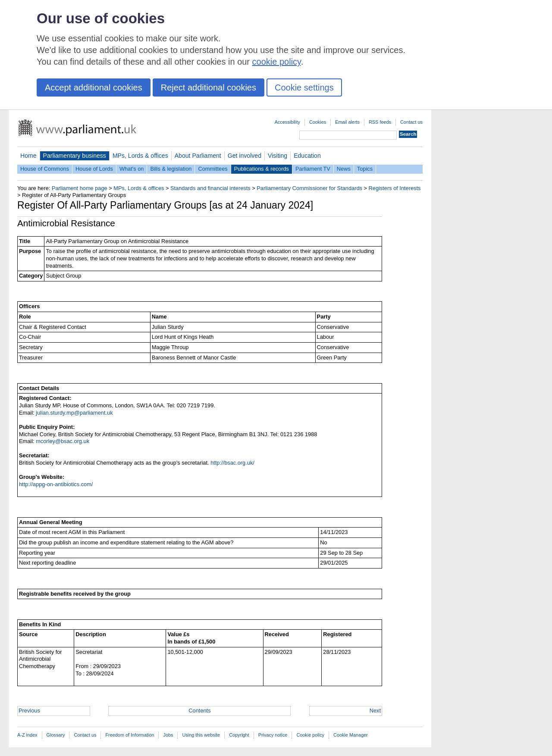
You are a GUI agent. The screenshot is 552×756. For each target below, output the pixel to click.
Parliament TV (313, 169)
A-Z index (27, 735)
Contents (199, 711)
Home (28, 156)
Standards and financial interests (210, 188)
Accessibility (287, 122)
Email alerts (347, 122)
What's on (132, 169)
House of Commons (45, 169)
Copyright (239, 735)
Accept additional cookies (94, 87)
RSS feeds (380, 122)
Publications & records (262, 169)
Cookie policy (310, 735)
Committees (213, 169)
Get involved (245, 156)
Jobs (168, 735)
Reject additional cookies (209, 87)
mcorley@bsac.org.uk (63, 441)
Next (375, 711)
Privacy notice (273, 735)
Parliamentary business (75, 156)
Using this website (201, 735)
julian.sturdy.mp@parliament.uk (74, 413)
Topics (365, 169)
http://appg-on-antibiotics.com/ (56, 484)
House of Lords (94, 169)
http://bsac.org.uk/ (232, 463)
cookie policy (277, 62)
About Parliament (198, 156)
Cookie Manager (351, 735)
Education (307, 156)
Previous (29, 711)
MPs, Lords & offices (140, 156)
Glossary (56, 735)
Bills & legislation (171, 169)
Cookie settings (304, 87)
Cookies (318, 122)
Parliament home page (80, 188)
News (344, 169)
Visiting (278, 156)
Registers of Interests (395, 188)
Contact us (411, 122)
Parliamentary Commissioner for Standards (309, 188)
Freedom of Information (130, 735)
